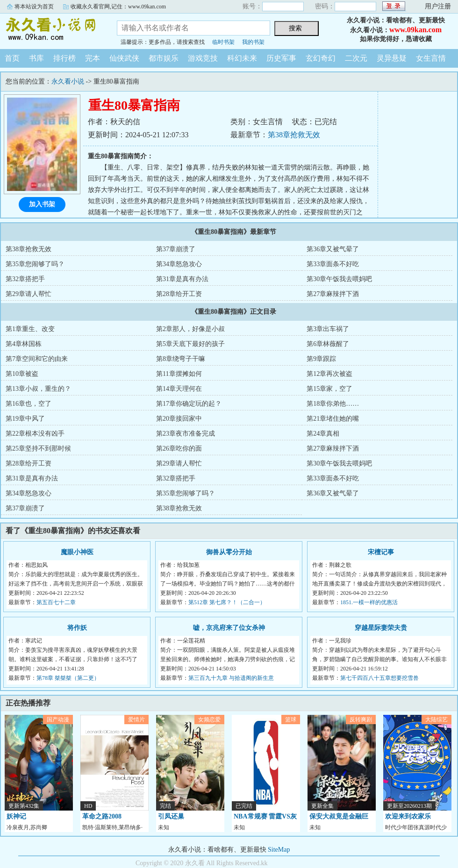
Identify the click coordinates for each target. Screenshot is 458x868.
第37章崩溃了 (176, 249)
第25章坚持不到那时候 (38, 448)
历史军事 (281, 58)
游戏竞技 (203, 58)
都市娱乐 (164, 58)
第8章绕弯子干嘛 (181, 359)
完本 (93, 58)
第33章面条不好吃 (333, 264)
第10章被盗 (22, 374)
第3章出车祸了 (328, 329)
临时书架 (223, 42)
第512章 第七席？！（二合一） (227, 602)
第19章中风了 (25, 419)
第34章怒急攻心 (179, 264)
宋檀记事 (381, 552)
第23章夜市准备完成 (186, 434)
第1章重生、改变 (30, 329)
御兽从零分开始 (229, 552)
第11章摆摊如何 (179, 374)
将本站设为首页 (34, 7)
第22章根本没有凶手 (35, 434)
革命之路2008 (102, 816)
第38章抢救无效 (294, 135)
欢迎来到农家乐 (408, 816)
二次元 (356, 58)
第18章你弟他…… (333, 404)
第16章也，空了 (29, 404)
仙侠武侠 (124, 58)
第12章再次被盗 (329, 374)
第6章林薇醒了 (328, 344)
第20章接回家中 (179, 419)
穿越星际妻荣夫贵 (381, 628)
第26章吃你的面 (179, 448)
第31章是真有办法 (182, 279)
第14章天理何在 (179, 389)
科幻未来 (242, 58)
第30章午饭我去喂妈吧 (339, 279)
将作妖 (77, 628)
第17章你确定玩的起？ (189, 404)
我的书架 (253, 42)
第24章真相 (323, 434)
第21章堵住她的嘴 (333, 419)
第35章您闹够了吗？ (35, 264)
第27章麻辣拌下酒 (333, 294)
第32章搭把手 (25, 279)
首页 (12, 58)
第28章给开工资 (179, 294)
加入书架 (42, 204)
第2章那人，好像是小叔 (190, 329)
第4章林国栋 (24, 344)
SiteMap (279, 850)
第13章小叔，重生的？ (38, 389)
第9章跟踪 (321, 359)
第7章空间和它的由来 (37, 359)
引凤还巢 (171, 816)
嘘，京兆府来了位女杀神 (229, 628)
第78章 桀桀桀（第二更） (68, 678)
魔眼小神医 (77, 552)
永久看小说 (51, 30)
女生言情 (431, 58)
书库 (36, 58)
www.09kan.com (415, 30)
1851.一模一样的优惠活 (369, 602)
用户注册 (438, 6)
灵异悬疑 (392, 58)
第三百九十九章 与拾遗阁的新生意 (231, 678)
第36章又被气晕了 (333, 249)
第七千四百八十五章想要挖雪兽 (379, 678)
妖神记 (16, 816)
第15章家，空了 (329, 389)
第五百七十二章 (56, 602)
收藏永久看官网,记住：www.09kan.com (118, 7)
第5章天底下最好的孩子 (190, 344)
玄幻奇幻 (321, 58)
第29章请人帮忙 (29, 294)
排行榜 (64, 58)
